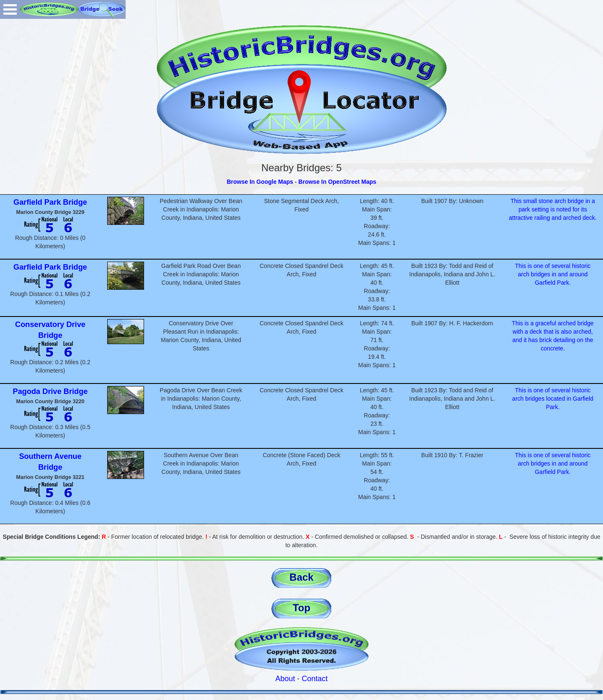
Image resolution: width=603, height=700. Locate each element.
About (285, 679)
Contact (315, 679)
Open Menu (10, 9)
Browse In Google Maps (260, 182)
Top (301, 608)
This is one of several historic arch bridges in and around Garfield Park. (553, 274)
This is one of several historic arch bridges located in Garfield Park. (553, 399)
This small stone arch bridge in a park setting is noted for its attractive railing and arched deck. (553, 209)
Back (301, 577)
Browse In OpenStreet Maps (338, 182)
